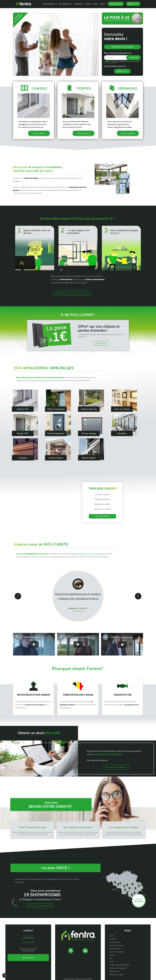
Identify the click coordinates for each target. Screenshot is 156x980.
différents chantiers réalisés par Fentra (86, 554)
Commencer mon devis (122, 47)
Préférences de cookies (116, 975)
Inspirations (78, 4)
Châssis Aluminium (115, 942)
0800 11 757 (133, 4)
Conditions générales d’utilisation (119, 965)
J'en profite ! (101, 343)
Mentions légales (114, 971)
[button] (51, 4)
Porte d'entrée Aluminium (117, 952)
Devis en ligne (116, 4)
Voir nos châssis (108, 516)
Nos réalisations (65, 4)
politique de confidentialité (111, 63)
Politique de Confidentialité (118, 968)
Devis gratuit (28, 958)
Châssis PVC (113, 939)
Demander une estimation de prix (72, 293)
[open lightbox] (34, 644)
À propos (88, 4)
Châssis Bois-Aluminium (116, 945)
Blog (95, 4)
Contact (102, 4)
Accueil (111, 936)
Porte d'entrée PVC (115, 949)
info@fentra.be (28, 942)
